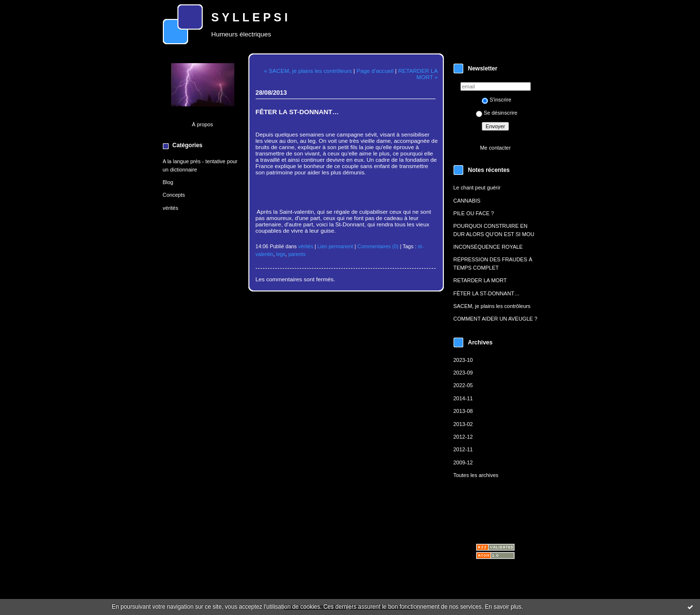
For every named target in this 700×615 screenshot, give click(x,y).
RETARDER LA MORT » (418, 74)
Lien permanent (335, 246)
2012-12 (463, 437)
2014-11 (463, 398)
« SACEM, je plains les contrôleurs (308, 71)
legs (281, 254)
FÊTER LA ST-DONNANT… (487, 293)
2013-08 (463, 411)
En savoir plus (503, 607)
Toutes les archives (476, 475)
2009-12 (463, 462)
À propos (203, 124)
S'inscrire (497, 100)
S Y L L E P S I (250, 17)
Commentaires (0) (378, 246)
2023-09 (463, 373)
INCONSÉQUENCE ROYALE (488, 247)
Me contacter (495, 148)
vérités (171, 208)
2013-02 (463, 424)
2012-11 (463, 449)
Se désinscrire (497, 113)
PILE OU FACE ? (474, 213)
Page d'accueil (375, 71)
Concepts (174, 195)
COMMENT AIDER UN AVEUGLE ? (496, 319)
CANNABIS (467, 201)
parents (297, 254)
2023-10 (463, 360)
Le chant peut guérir (477, 188)
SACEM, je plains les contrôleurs (492, 306)
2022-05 (463, 385)
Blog (168, 182)
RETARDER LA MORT (480, 280)
